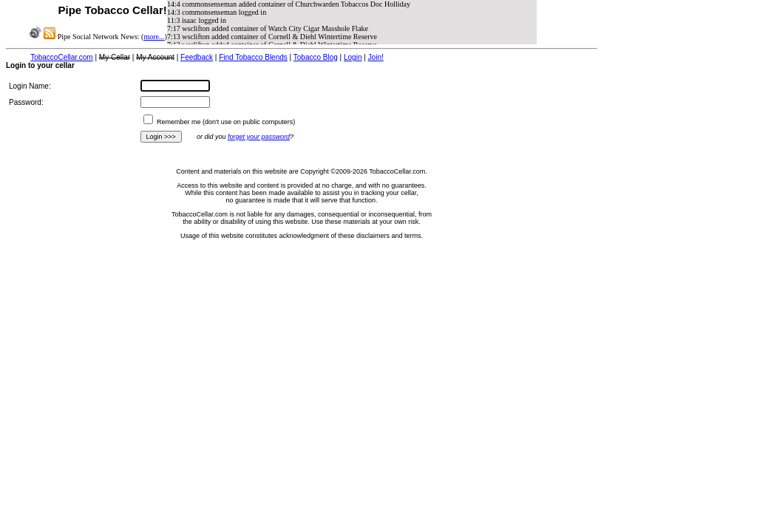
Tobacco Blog (316, 57)
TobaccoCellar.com (61, 57)
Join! (376, 57)
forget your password (259, 137)
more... (154, 37)
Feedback (197, 57)
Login (353, 57)
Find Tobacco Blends (253, 57)
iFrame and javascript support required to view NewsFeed (352, 22)
